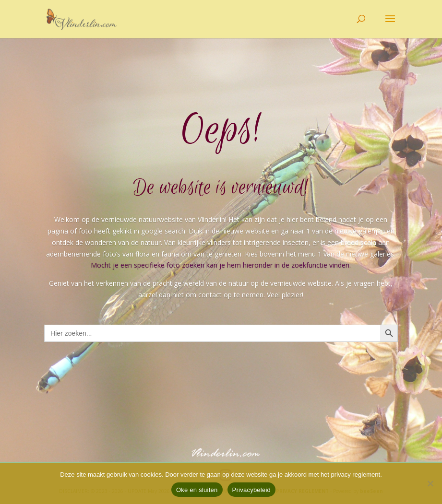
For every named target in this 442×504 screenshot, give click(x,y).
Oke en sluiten (197, 490)
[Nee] (430, 483)
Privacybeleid (252, 490)
